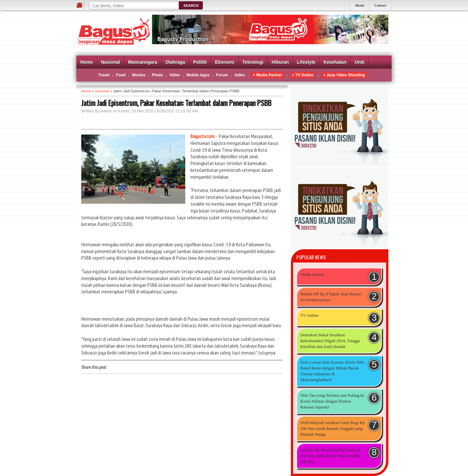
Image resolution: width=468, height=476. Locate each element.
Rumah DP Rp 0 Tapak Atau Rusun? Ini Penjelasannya (331, 297)
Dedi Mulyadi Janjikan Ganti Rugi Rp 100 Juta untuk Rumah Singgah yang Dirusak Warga (332, 428)
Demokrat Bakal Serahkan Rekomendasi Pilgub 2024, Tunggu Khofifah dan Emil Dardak (330, 341)
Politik (200, 62)
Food (121, 75)
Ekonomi (224, 62)
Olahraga (175, 62)
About (359, 5)
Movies (139, 75)
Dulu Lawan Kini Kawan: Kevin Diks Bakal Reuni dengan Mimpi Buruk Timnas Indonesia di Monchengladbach (332, 371)
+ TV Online (303, 75)
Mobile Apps (198, 75)
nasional (102, 91)
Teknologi (253, 62)
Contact (380, 5)
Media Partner (312, 274)
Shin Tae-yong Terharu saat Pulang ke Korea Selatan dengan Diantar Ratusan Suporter (332, 401)
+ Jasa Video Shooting (344, 75)
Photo (157, 75)
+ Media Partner (267, 75)
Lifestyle (306, 62)
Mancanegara (143, 62)
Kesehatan (335, 62)
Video (175, 75)
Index (240, 75)
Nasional (110, 62)
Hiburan (280, 62)
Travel (104, 75)
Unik (359, 62)
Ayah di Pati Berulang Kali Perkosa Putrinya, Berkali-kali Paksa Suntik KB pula (330, 456)
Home (87, 62)
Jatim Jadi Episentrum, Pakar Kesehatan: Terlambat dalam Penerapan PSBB (176, 103)
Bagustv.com (202, 136)
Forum (222, 75)
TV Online (309, 315)
